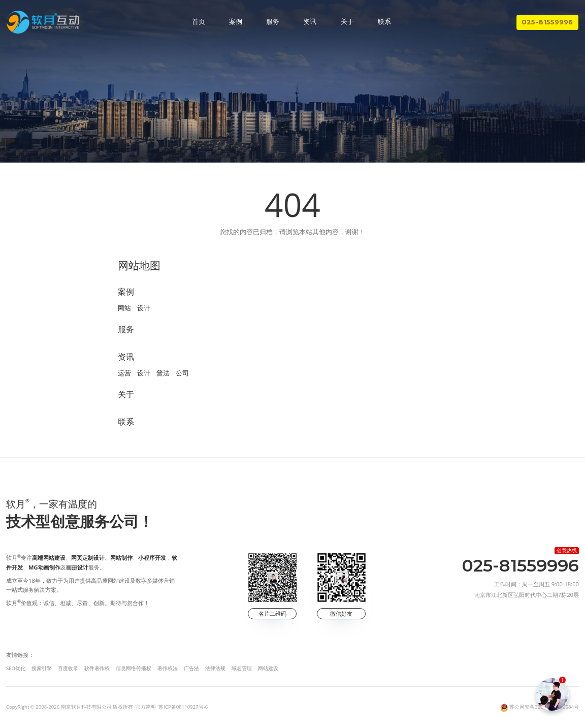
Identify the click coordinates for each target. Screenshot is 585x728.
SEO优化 (16, 668)
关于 (347, 22)
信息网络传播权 (134, 668)
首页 (199, 22)
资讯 (310, 22)
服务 (273, 22)
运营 (124, 373)
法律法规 (215, 668)
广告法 (191, 668)
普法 (163, 373)
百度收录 (68, 668)
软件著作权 (97, 668)
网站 (124, 308)
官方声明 (146, 707)
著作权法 (168, 668)
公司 (182, 373)
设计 (144, 308)
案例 (236, 22)
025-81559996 (547, 22)
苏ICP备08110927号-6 (183, 707)
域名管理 (242, 668)
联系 (384, 22)
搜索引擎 (42, 668)
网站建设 (268, 668)
